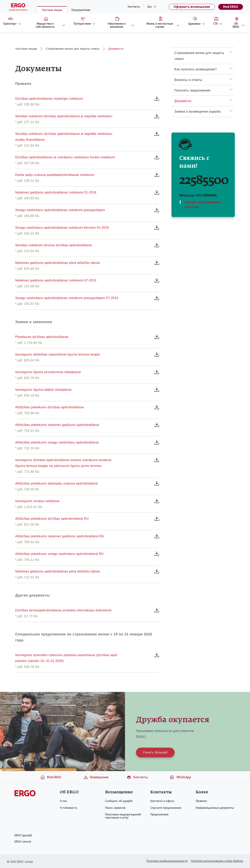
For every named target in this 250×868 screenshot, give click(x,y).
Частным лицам (52, 10)
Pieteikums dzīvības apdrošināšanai (42, 337)
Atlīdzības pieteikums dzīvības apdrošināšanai (50, 407)
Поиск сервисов (115, 808)
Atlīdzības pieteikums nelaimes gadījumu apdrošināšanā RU (60, 536)
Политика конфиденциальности (167, 861)
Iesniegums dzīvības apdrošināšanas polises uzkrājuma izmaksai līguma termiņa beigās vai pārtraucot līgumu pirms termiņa (63, 463)
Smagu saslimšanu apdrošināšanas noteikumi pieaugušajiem (60, 210)
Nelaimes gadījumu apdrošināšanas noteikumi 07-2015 (56, 280)
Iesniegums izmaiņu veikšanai (37, 501)
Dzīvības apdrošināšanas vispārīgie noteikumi (49, 99)
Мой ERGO (231, 7)
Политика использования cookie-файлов (217, 861)
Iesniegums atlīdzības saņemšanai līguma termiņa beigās (58, 354)
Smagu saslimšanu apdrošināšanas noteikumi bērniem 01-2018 (62, 228)
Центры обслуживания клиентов (202, 205)
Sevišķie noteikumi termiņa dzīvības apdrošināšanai (54, 245)
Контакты (134, 7)
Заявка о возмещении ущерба (198, 112)
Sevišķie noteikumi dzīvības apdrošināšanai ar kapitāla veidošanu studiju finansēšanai (64, 137)
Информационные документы (215, 808)
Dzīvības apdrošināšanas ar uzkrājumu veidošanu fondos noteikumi (65, 157)
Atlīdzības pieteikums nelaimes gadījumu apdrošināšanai (57, 425)
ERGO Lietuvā (23, 842)
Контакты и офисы (162, 801)
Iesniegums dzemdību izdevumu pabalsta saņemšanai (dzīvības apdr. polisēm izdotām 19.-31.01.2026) (67, 658)
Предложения (159, 815)
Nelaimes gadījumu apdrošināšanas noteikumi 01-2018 (56, 192)
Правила (201, 801)
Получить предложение (192, 90)
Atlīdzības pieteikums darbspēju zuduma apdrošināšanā (57, 483)
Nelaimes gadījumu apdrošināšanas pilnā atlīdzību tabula (58, 263)
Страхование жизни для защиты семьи (73, 49)
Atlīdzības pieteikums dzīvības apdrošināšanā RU (52, 519)
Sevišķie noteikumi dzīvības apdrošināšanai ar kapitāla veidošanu (64, 116)
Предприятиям (81, 10)
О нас (63, 801)
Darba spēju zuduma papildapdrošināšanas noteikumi (55, 175)
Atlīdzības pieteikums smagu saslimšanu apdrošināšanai (57, 442)
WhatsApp (180, 777)
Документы (116, 49)
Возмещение (96, 777)
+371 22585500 (206, 195)
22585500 (204, 181)
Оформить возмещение (192, 7)
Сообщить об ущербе (119, 801)
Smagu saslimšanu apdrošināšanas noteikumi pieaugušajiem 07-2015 (67, 298)
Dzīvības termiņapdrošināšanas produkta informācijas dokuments (63, 610)
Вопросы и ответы (188, 80)
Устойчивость (69, 808)
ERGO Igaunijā (23, 836)
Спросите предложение (166, 808)
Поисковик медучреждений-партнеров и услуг (123, 816)
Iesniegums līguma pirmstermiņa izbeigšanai (48, 372)
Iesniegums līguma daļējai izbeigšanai (43, 390)
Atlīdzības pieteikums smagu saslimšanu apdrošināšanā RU (59, 554)
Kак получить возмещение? (196, 69)
